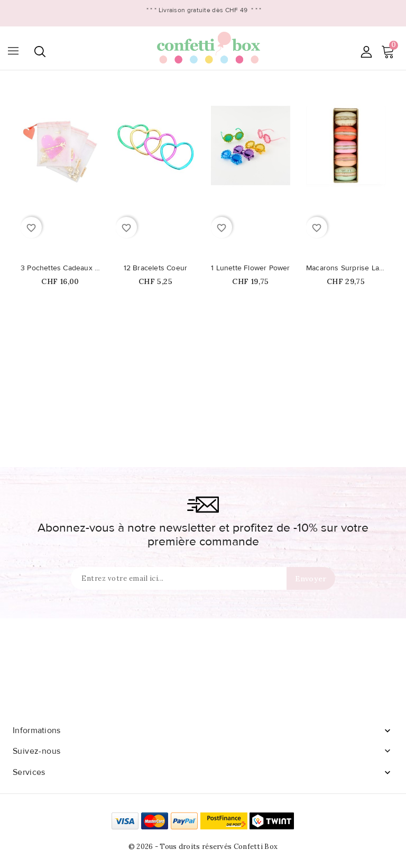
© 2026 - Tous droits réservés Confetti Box (203, 847)
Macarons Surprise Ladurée (346, 268)
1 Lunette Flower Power (250, 268)
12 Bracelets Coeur (156, 268)
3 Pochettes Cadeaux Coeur (60, 268)
